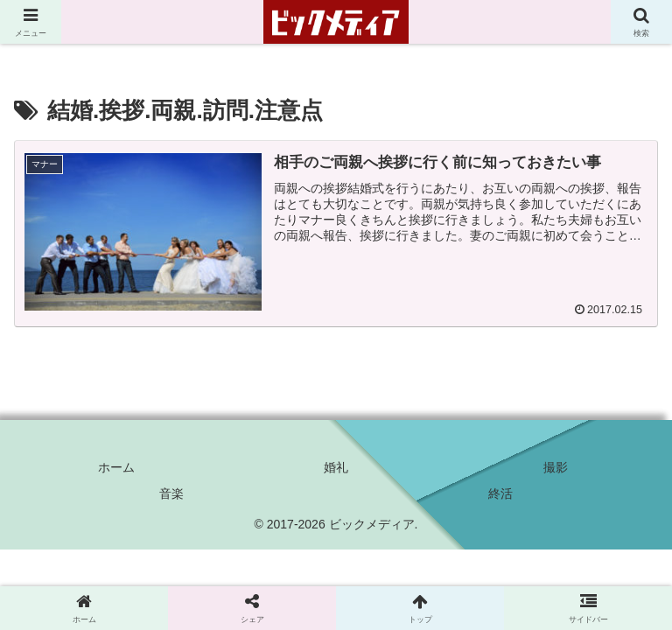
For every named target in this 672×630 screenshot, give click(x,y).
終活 (500, 493)
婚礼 (336, 467)
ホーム (116, 467)
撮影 (556, 467)
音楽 (171, 493)
